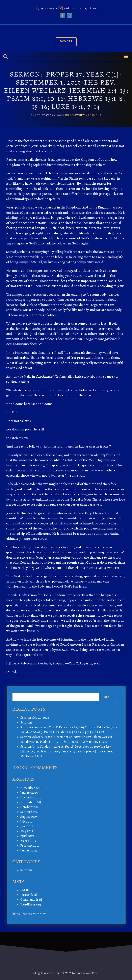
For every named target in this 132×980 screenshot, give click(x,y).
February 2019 (30, 846)
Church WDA (63, 973)
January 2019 (29, 850)
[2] (117, 568)
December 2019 (31, 797)
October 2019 (29, 807)
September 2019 (31, 812)
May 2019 (27, 831)
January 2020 (29, 793)
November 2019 (31, 802)
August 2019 (29, 817)
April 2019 (27, 836)
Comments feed (31, 900)
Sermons (95, 115)
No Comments (75, 115)
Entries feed (29, 895)
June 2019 (27, 826)
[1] (8, 663)
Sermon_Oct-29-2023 (35, 718)
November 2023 (31, 788)
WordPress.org (31, 904)
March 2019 (28, 841)
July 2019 (26, 822)
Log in (24, 890)
